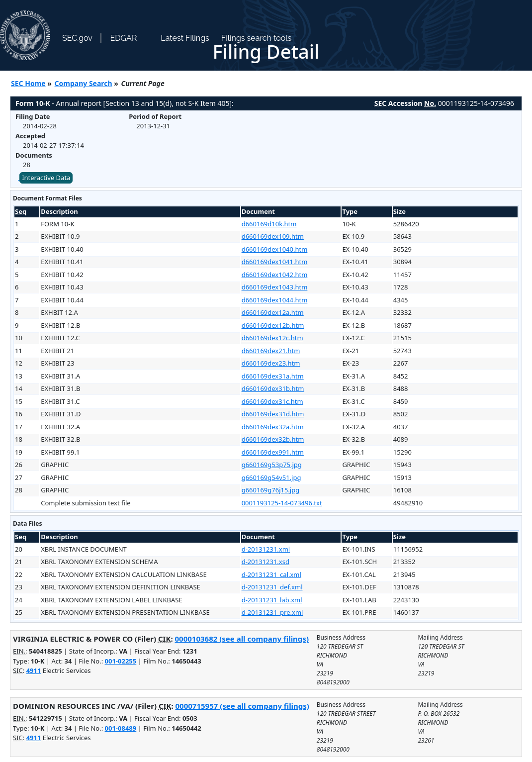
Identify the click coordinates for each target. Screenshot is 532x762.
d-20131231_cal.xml (271, 574)
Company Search (84, 83)
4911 (34, 670)
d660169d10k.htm (269, 224)
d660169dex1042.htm (275, 275)
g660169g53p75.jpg (272, 465)
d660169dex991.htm (273, 452)
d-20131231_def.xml (272, 587)
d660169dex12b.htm (273, 325)
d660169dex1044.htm (275, 300)
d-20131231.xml (266, 549)
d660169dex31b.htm (273, 388)
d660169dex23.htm (271, 363)
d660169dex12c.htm (272, 338)
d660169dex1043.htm (275, 287)
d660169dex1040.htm (275, 249)
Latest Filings (185, 38)
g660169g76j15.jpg (271, 490)
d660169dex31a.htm (273, 376)
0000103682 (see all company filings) (242, 639)
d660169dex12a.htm (273, 312)
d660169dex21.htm (271, 351)
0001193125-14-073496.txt (282, 503)
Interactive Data (46, 178)
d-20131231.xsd (266, 562)
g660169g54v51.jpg (271, 477)
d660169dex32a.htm (273, 427)
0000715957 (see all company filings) (242, 706)
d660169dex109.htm (273, 236)
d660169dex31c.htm (272, 401)
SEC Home (28, 83)
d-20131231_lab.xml (272, 600)
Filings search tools (257, 38)
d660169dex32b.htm (273, 439)
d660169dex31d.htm (273, 414)
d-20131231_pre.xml (272, 612)
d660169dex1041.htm (275, 262)
